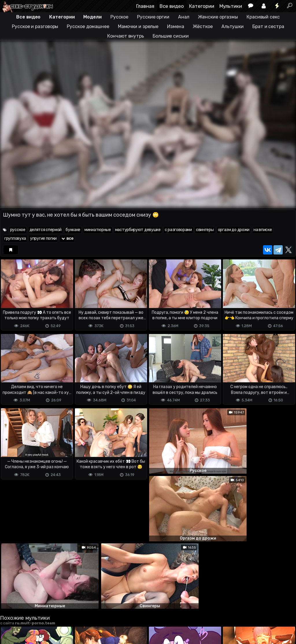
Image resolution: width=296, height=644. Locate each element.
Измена (175, 26)
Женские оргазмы (218, 17)
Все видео (172, 6)
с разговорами (178, 230)
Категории (202, 6)
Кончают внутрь (126, 36)
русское (18, 230)
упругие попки (43, 238)
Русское (119, 17)
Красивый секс (263, 17)
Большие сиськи (171, 36)
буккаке (73, 230)
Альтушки (233, 26)
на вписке (263, 230)
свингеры (205, 230)
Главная (145, 6)
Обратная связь (60, 617)
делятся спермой (46, 230)
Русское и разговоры (35, 26)
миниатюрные (98, 230)
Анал (184, 17)
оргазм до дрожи (234, 230)
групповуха (15, 238)
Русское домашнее (88, 26)
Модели (92, 17)
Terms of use (30, 617)
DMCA (9, 617)
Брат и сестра (268, 26)
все (67, 238)
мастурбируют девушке (138, 230)
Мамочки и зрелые (138, 26)
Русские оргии (153, 17)
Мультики (231, 6)
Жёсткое (203, 26)
